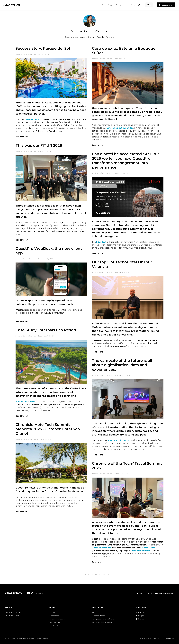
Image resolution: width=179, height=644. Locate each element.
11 (108, 574)
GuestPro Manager (13, 612)
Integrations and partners (103, 619)
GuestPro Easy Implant (102, 622)
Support (140, 619)
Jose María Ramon (141, 551)
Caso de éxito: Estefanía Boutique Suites (124, 51)
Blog (94, 612)
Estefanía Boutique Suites (120, 128)
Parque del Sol (33, 119)
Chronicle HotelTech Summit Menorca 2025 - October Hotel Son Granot (48, 429)
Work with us (54, 622)
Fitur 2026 (101, 242)
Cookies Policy (168, 638)
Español (140, 612)
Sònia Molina (149, 548)
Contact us (53, 625)
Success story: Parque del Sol (43, 48)
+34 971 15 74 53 (144, 593)
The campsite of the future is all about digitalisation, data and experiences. (122, 365)
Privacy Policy (156, 638)
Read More (22, 137)
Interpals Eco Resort (26, 402)
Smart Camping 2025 (118, 440)
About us (52, 612)
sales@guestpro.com (164, 593)
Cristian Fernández (102, 548)
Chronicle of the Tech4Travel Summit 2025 (127, 466)
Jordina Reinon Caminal (26, 54)
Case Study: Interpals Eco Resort (46, 330)
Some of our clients (57, 619)
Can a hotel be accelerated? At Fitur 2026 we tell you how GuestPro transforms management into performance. (126, 161)
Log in (140, 616)
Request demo (166, 5)
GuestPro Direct (12, 616)
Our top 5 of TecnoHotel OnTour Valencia (122, 264)
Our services (54, 616)
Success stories (99, 616)
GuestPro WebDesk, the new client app (49, 251)
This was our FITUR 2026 (39, 145)
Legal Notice (144, 638)
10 (104, 574)
